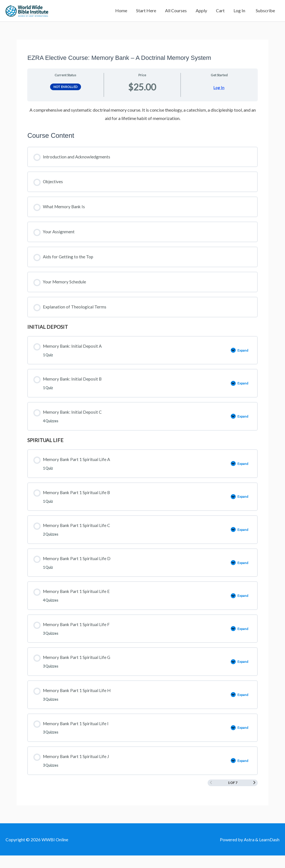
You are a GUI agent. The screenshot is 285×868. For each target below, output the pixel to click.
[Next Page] (254, 795)
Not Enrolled (66, 90)
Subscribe (265, 12)
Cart (220, 12)
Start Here (146, 12)
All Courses (176, 12)
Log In (239, 12)
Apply (201, 12)
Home (121, 12)
